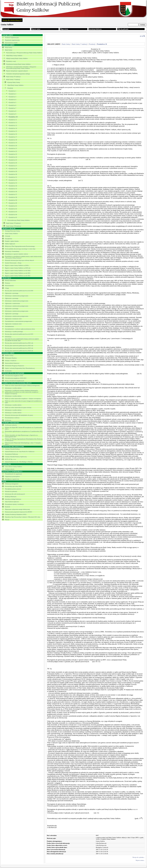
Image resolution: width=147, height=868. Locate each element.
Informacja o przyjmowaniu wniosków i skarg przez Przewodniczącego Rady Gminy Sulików (21, 68)
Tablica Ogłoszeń (10, 244)
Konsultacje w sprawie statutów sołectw (16, 254)
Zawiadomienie (9, 326)
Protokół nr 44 (13, 215)
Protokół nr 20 (13, 146)
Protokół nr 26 (13, 163)
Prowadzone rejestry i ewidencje (14, 504)
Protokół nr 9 (12, 114)
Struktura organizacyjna (12, 38)
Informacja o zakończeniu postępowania (17, 296)
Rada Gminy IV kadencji (13, 77)
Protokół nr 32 (13, 180)
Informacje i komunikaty (12, 251)
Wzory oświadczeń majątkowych (14, 381)
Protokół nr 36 (13, 192)
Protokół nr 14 (13, 128)
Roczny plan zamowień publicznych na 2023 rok (19, 348)
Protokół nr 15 (13, 131)
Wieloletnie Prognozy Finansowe (15, 366)
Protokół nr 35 (13, 189)
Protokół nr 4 (12, 100)
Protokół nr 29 (13, 171)
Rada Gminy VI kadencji (13, 223)
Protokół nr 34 (13, 186)
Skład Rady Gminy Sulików (14, 56)
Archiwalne (8, 371)
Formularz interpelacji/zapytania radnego (18, 74)
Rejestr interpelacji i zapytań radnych (17, 71)
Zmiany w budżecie (11, 361)
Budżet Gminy (9, 355)
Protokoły (10, 88)
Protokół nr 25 (13, 160)
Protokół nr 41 (13, 206)
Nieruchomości (9, 286)
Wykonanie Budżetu (11, 358)
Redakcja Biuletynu (11, 497)
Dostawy (8, 283)
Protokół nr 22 (13, 151)
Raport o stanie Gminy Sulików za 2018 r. (17, 265)
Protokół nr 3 (12, 97)
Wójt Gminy (9, 47)
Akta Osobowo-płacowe (12, 502)
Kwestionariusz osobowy (12, 418)
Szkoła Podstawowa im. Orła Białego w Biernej (19, 462)
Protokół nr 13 (13, 125)
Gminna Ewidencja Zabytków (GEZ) (16, 514)
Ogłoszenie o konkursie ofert (13, 319)
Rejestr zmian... (140, 860)
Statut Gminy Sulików (11, 234)
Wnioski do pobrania (11, 491)
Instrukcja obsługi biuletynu (13, 499)
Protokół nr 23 (13, 154)
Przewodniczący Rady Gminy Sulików (19, 220)
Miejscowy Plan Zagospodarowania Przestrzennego (20, 246)
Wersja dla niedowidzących (12, 20)
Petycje (7, 520)
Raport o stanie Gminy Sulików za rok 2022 (18, 276)
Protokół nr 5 (12, 102)
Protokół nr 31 (13, 177)
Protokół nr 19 (13, 143)
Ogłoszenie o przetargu (12, 293)
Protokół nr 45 (13, 217)
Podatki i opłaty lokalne (12, 241)
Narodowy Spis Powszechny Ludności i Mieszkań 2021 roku (23, 517)
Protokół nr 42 (13, 209)
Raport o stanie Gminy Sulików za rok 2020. (18, 271)
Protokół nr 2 (12, 94)
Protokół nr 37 (13, 194)
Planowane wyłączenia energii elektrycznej (17, 509)
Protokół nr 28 (13, 169)
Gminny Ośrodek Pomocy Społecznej (16, 457)
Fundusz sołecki (10, 469)
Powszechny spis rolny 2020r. (14, 486)
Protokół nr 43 (13, 212)
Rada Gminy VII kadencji (14, 226)
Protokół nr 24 (13, 157)
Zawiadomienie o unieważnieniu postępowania (18, 321)
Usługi (7, 288)
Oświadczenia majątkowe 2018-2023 (16, 378)
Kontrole (8, 507)
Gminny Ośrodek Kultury (12, 449)
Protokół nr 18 (13, 140)
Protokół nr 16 (13, 134)
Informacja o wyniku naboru (13, 388)
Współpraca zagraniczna (12, 479)
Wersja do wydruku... (139, 857)
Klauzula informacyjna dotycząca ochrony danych (19, 260)
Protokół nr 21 (13, 148)
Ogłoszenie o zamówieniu (12, 303)
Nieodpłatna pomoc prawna (13, 489)
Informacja (8, 337)
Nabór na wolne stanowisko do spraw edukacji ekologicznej (22, 385)
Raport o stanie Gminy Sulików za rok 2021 (18, 273)
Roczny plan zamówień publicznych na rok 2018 (19, 291)
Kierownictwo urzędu (11, 43)
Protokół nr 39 (13, 200)
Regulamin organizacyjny (12, 40)
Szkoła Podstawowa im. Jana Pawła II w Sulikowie (20, 452)
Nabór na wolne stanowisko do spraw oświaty (18, 408)
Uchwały (8, 236)
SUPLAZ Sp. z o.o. (11, 459)
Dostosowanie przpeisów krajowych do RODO (18, 512)
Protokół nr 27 (13, 166)
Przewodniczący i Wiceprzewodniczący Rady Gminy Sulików (24, 53)
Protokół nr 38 (13, 197)
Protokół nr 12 (13, 123)
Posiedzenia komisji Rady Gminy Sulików (18, 64)
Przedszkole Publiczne (11, 454)
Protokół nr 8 (12, 111)
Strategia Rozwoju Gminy (12, 231)
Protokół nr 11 (13, 120)
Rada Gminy (9, 50)
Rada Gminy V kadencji (13, 79)
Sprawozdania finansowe (12, 363)
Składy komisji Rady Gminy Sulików (17, 58)
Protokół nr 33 (13, 183)
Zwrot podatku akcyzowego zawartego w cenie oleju (20, 249)
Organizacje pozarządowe (12, 476)
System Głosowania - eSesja (13, 263)
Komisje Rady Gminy (14, 82)
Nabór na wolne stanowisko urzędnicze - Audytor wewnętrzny (23, 399)
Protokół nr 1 (12, 91)
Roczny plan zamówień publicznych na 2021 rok (19, 343)
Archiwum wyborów (11, 425)
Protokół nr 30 (13, 174)
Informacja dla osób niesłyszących (15, 494)
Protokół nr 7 (12, 108)
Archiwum (8, 420)
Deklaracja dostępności (12, 484)
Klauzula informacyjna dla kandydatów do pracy (19, 415)
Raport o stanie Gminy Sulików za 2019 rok (18, 268)
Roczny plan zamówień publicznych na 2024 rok (19, 351)
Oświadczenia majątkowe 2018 (14, 376)
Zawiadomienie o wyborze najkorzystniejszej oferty (20, 329)
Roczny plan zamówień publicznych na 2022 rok (19, 346)
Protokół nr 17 (13, 137)
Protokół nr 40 (13, 203)
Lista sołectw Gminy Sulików (14, 467)
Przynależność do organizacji (13, 474)
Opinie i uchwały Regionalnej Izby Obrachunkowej (20, 368)
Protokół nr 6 (12, 105)
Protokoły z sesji (11, 61)
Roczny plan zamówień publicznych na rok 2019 (19, 334)
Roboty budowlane (10, 280)
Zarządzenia (8, 239)
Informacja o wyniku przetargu (14, 332)
